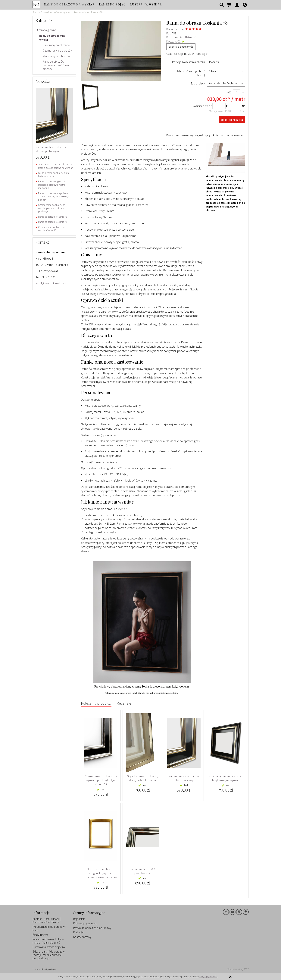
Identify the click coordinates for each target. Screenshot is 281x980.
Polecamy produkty (96, 703)
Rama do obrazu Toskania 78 (53, 217)
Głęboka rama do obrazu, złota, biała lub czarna (142, 778)
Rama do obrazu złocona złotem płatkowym (184, 778)
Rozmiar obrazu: (209, 106)
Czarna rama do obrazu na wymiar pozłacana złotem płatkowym (52, 208)
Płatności (79, 932)
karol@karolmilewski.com (52, 283)
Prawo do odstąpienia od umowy (92, 928)
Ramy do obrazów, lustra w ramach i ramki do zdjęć (48, 941)
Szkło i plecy (198, 83)
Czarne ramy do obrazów (58, 51)
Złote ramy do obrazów (56, 56)
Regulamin (79, 919)
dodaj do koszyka (232, 120)
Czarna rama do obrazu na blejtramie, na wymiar (225, 778)
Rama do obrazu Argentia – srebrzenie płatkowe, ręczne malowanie (52, 185)
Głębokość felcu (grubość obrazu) (190, 73)
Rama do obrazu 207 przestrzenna (142, 871)
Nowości (43, 81)
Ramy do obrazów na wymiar (69, 4)
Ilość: (229, 92)
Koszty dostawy (82, 937)
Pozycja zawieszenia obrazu (189, 62)
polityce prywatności (208, 977)
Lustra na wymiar (146, 4)
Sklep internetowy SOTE (238, 969)
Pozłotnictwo (40, 935)
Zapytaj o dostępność (181, 47)
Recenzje (124, 703)
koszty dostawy (49, 969)
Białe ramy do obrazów (56, 45)
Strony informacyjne (89, 913)
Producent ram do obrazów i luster (49, 928)
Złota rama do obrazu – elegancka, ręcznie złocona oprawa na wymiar (101, 873)
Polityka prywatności (85, 923)
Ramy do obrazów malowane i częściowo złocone (56, 65)
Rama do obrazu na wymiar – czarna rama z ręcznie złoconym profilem (54, 197)
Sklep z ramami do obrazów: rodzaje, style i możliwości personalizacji (49, 955)
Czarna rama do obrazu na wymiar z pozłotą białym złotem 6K (101, 780)
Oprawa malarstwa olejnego (49, 947)
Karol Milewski (187, 37)
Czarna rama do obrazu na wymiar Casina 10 (52, 229)
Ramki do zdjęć (112, 4)
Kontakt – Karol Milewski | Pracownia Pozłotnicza (47, 920)
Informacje (41, 913)
